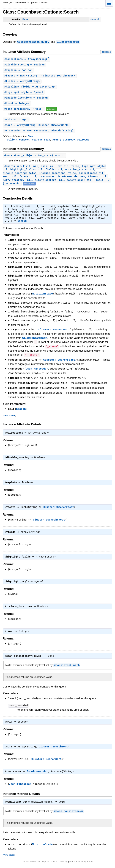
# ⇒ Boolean (25, 65)
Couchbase (21, 2)
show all (95, 19)
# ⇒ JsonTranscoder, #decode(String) (39, 133)
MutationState (43, 296)
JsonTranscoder (37, 370)
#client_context (18, 142)
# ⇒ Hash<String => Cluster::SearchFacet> (40, 76)
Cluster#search (68, 42)
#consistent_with (67, 666)
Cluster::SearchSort (54, 331)
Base (25, 19)
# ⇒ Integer (17, 105)
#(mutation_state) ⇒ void (35, 158)
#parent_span (41, 142)
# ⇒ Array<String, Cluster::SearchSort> (37, 127)
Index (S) (7, 2)
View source (9, 415)
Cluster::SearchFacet (59, 361)
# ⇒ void (24, 110)
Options (34, 2)
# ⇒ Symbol (24, 93)
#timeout (83, 142)
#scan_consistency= (69, 813)
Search (23, 224)
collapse (106, 52)
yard (71, 863)
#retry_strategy (64, 142)
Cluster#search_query (33, 42)
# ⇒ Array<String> (27, 59)
